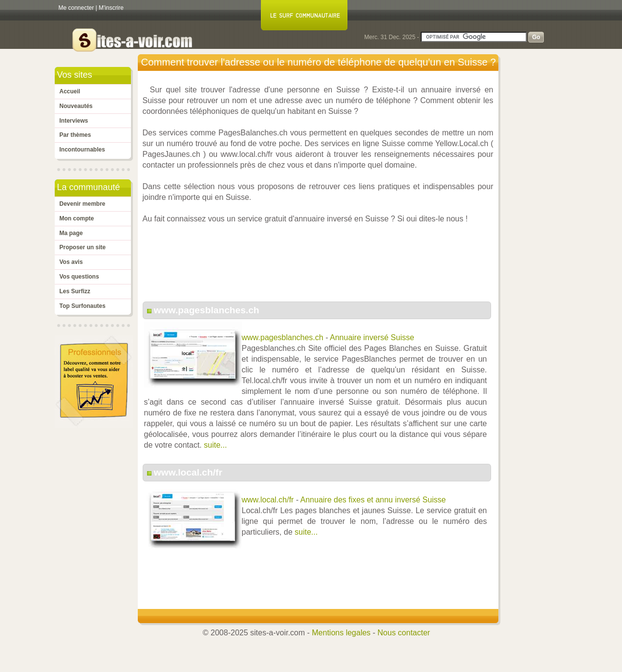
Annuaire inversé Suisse (372, 337)
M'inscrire (111, 8)
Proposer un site (83, 247)
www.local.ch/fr (188, 472)
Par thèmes (75, 135)
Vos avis (71, 262)
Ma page (71, 233)
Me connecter (76, 8)
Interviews (74, 121)
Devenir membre (83, 204)
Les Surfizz (75, 291)
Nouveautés (76, 106)
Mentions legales (341, 633)
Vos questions (79, 277)
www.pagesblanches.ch (207, 310)
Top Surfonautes (83, 306)
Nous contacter (404, 633)
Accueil (70, 91)
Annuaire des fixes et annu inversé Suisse (373, 500)
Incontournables (82, 150)
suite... (215, 445)
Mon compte (77, 218)
